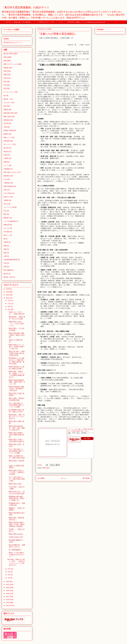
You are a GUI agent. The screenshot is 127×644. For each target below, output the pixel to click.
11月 (9, 303)
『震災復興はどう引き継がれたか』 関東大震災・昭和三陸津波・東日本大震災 (16, 361)
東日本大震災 (8, 54)
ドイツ (6, 165)
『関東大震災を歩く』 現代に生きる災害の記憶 (16, 493)
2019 (8, 591)
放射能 (6, 68)
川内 (5, 263)
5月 (9, 572)
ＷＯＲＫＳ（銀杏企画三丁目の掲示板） (19, 22)
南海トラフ (7, 137)
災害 (5, 190)
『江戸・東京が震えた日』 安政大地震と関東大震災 (16, 479)
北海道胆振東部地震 (10, 260)
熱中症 (6, 274)
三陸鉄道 (7, 183)
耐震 (5, 246)
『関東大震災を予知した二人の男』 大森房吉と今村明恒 (16, 472)
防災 (5, 82)
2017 (8, 596)
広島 (5, 155)
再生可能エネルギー (10, 172)
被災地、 (7, 99)
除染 (5, 253)
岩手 (5, 85)
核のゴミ (7, 235)
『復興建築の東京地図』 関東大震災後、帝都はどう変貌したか (16, 498)
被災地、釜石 (8, 277)
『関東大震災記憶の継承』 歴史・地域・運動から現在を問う (16, 428)
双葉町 (6, 109)
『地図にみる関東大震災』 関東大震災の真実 (16, 457)
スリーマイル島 (9, 207)
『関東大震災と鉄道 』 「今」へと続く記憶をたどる (16, 324)
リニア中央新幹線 (10, 221)
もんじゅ (7, 228)
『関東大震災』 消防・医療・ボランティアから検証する (16, 417)
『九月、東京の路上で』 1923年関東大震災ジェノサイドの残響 (16, 405)
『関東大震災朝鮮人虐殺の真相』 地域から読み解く (16, 335)
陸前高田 (7, 120)
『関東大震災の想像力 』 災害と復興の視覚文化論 (16, 435)
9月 (9, 306)
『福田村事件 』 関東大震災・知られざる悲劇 (16, 318)
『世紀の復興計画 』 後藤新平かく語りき (16, 546)
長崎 (5, 249)
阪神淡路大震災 (9, 113)
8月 (9, 309)
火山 (5, 179)
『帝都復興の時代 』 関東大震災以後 (16, 504)
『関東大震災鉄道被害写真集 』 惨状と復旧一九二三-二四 (16, 382)
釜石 (5, 106)
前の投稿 (86, 478)
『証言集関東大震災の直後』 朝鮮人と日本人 (16, 411)
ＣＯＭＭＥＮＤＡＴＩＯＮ (46, 22)
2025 (8, 292)
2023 (8, 298)
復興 (5, 75)
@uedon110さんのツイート (13, 42)
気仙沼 (6, 151)
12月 (9, 300)
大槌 (5, 127)
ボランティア (8, 144)
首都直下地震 (8, 130)
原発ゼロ (7, 197)
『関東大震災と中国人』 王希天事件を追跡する (16, 440)
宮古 (5, 211)
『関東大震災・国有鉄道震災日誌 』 (16, 519)
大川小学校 (7, 193)
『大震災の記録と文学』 (16, 537)
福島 (5, 61)
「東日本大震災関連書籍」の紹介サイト (26, 7)
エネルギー (7, 103)
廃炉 (5, 214)
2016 (8, 600)
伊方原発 (7, 232)
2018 (8, 593)
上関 (5, 256)
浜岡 (5, 267)
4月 (9, 575)
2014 (8, 605)
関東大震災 (46, 468)
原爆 (5, 162)
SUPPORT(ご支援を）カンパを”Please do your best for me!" (86, 22)
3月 (9, 578)
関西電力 (7, 218)
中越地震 (7, 169)
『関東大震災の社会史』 (16, 534)
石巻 (5, 89)
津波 (5, 71)
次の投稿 (41, 478)
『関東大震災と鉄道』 (15, 484)
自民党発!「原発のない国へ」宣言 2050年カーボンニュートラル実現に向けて (16, 562)
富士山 (6, 204)
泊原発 (6, 242)
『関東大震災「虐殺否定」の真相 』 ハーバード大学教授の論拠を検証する (16, 374)
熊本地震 (7, 141)
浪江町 (6, 123)
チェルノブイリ (9, 92)
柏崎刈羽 (7, 225)
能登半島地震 (8, 186)
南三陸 (6, 148)
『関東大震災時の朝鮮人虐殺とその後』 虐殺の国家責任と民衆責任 (16, 524)
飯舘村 (6, 134)
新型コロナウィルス (10, 64)
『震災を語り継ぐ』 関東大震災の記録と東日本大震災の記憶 (16, 353)
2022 (8, 582)
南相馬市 (7, 176)
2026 (8, 289)
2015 (8, 602)
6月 (9, 569)
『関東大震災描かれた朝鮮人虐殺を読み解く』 (16, 368)
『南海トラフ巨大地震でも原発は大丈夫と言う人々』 (16, 555)
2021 (8, 584)
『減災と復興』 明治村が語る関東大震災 (16, 399)
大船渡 (6, 200)
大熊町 (6, 158)
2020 (8, 588)
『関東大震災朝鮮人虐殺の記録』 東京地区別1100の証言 (16, 389)
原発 (5, 57)
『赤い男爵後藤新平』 (15, 550)
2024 (8, 295)
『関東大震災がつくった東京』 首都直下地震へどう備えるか (16, 347)
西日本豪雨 (7, 270)
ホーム (61, 22)
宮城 (5, 78)
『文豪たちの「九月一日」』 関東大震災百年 (16, 313)
